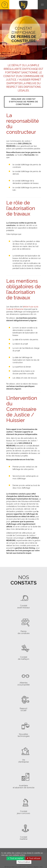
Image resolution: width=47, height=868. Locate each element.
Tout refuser (33, 858)
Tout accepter (15, 858)
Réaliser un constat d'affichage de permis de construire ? (23, 102)
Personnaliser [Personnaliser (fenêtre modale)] (24, 862)
